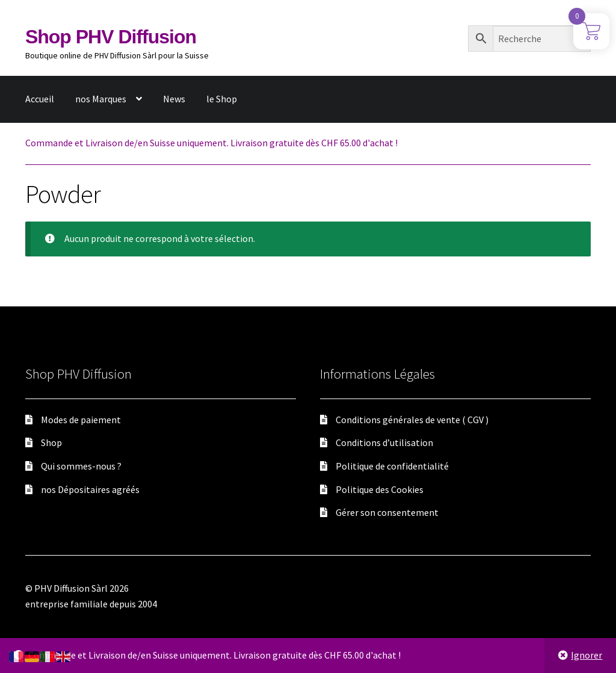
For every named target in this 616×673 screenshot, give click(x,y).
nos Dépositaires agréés (90, 489)
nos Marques (101, 99)
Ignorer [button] (587, 655)
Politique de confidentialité (392, 466)
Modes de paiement (81, 420)
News (174, 99)
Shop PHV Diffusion (111, 37)
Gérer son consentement (387, 512)
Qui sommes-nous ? (81, 466)
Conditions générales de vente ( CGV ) (412, 420)
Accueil (40, 99)
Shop (51, 442)
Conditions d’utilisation (384, 442)
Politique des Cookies (380, 489)
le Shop (222, 99)
